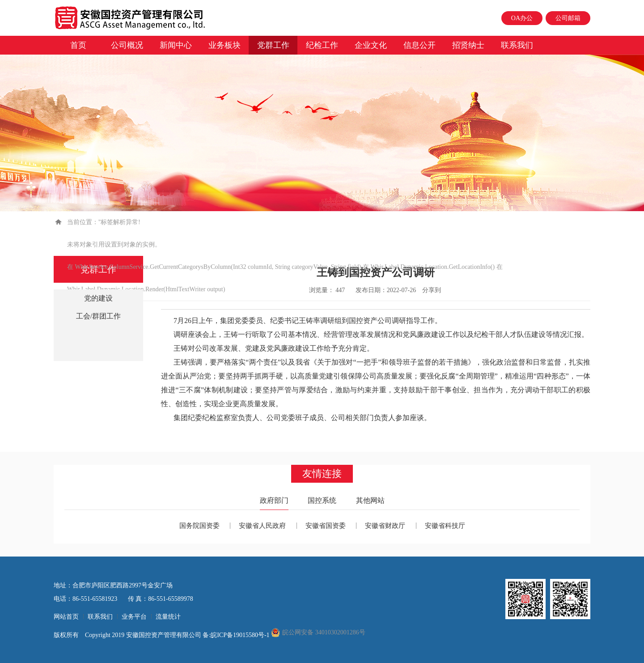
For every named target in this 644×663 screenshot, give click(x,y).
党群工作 (273, 45)
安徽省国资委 (326, 526)
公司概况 (127, 45)
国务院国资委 (199, 526)
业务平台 (134, 617)
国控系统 (322, 500)
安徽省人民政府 (262, 526)
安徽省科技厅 (445, 526)
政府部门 (274, 500)
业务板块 (225, 45)
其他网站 (370, 500)
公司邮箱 (568, 18)
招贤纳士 (468, 45)
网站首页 (66, 617)
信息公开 (419, 45)
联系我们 (517, 45)
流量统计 (168, 617)
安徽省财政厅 (385, 526)
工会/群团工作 (98, 316)
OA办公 (522, 18)
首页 (78, 45)
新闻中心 (176, 45)
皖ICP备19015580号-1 (241, 635)
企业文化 (371, 45)
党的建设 (98, 298)
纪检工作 (322, 45)
